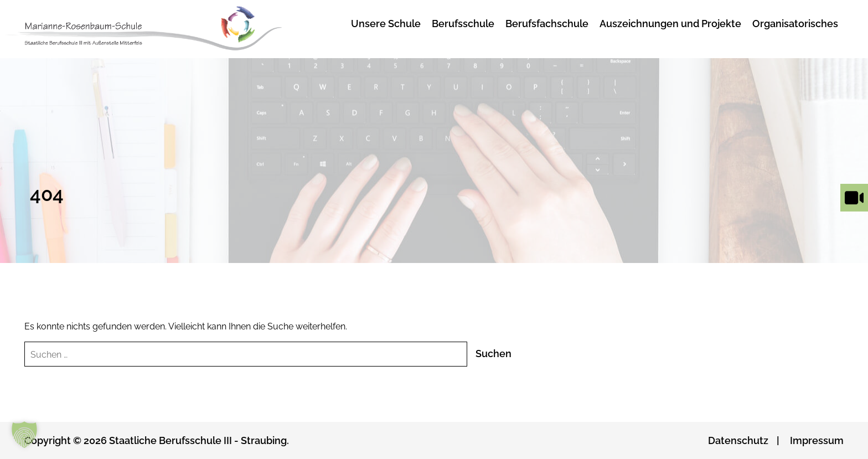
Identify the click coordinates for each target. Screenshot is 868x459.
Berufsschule (463, 24)
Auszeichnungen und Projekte (670, 24)
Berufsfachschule (547, 24)
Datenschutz (738, 440)
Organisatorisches (795, 24)
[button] (24, 435)
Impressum (817, 440)
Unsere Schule (386, 24)
